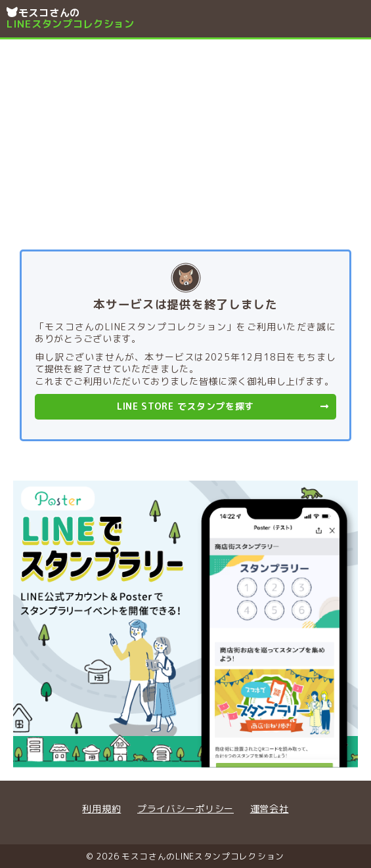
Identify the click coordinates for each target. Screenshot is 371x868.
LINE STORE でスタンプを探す (223, 406)
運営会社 (270, 809)
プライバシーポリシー (185, 809)
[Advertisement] (185, 138)
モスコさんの (111, 18)
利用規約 (101, 809)
